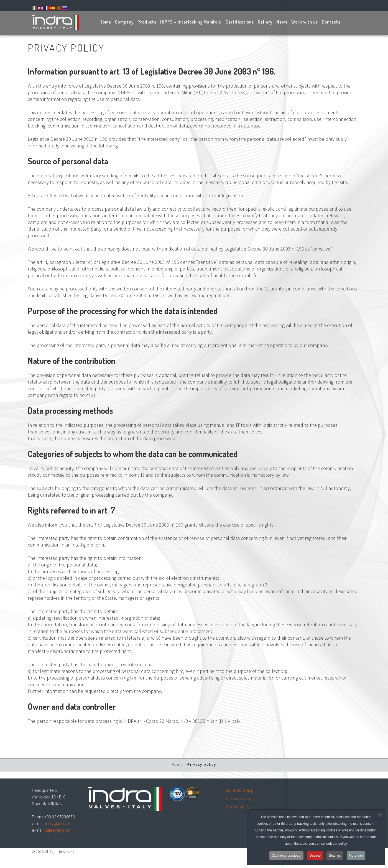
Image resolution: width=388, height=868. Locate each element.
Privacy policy (238, 798)
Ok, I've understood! (286, 857)
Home (178, 764)
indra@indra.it (58, 823)
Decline (315, 857)
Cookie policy (238, 807)
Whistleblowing (240, 790)
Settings (335, 857)
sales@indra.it (58, 830)
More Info (356, 857)
